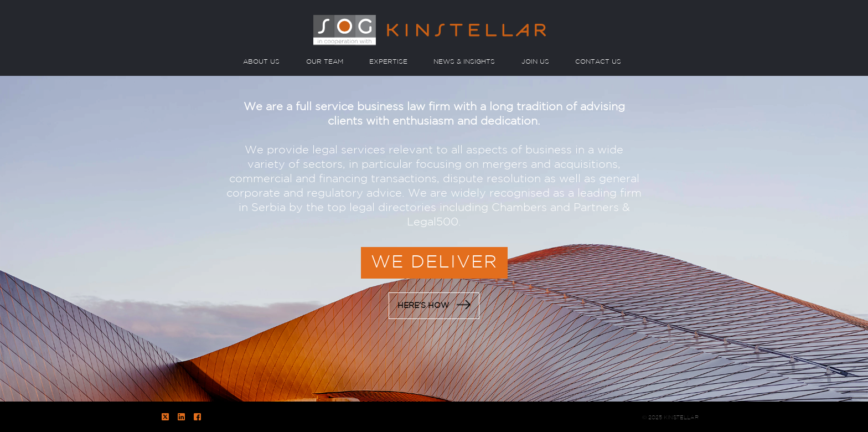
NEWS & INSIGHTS (464, 62)
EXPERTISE (388, 62)
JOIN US (535, 62)
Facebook (197, 417)
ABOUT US (261, 62)
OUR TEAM (325, 62)
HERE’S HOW (434, 305)
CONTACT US (598, 62)
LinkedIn (181, 417)
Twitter (165, 417)
